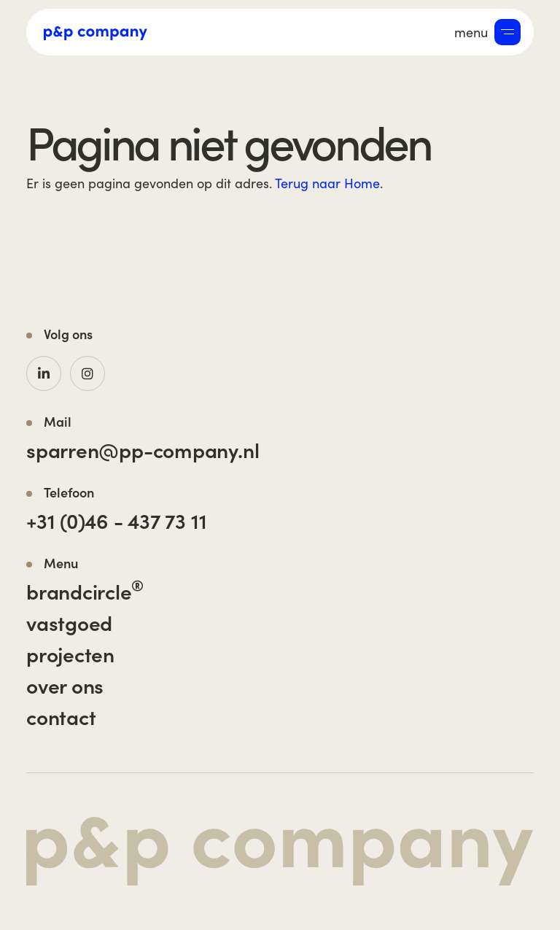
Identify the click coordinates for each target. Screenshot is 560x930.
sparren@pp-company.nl (143, 449)
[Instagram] (87, 373)
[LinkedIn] (44, 373)
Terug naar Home (327, 183)
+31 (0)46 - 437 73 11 (116, 520)
